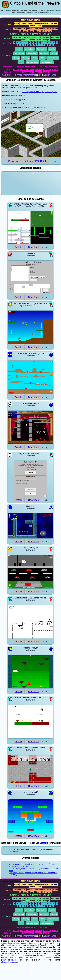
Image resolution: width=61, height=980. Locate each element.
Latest (30, 29)
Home (17, 23)
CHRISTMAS (51, 75)
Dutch (16, 70)
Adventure (29, 49)
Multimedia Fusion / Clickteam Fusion (41, 39)
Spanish (37, 72)
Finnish (23, 70)
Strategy (26, 58)
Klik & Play (17, 37)
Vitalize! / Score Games (43, 29)
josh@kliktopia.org (9, 960)
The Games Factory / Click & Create (36, 37)
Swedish (45, 72)
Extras (33, 26)
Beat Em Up (32, 53)
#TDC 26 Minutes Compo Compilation (24, 849)
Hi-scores (53, 23)
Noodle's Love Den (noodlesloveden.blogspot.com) (29, 864)
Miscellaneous (32, 62)
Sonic (18, 75)
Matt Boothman (42, 843)
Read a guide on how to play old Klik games (40, 92)
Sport (21, 62)
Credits (23, 23)
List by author (46, 31)
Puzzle (54, 53)
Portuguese (27, 72)
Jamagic (46, 40)
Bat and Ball (19, 53)
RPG (42, 58)
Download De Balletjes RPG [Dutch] (28, 161)
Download (34, 247)
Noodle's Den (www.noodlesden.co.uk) (24, 868)
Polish (55, 70)
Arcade (52, 49)
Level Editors (34, 31)
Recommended (20, 29)
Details (19, 247)
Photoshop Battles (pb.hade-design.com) (25, 873)
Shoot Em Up (53, 58)
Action (19, 49)
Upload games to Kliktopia (38, 23)
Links (39, 26)
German (38, 70)
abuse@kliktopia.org (10, 962)
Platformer (44, 53)
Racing (16, 58)
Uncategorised (47, 62)
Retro (35, 58)
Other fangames (28, 75)
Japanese (47, 70)
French (31, 70)
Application (41, 49)
